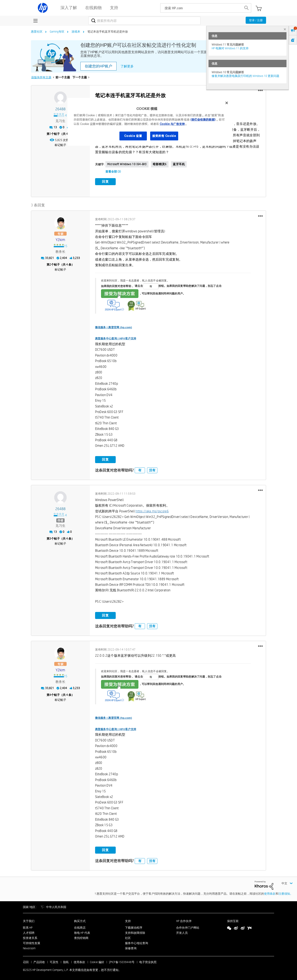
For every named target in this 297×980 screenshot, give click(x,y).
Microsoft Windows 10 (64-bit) (127, 164)
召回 (26, 962)
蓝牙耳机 (179, 164)
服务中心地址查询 (137, 942)
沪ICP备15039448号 (122, 962)
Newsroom (29, 948)
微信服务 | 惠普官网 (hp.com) (114, 327)
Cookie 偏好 (97, 962)
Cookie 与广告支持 (172, 124)
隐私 (66, 962)
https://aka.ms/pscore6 (152, 511)
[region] (150, 122)
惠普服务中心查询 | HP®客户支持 (116, 338)
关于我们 (29, 920)
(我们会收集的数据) (203, 120)
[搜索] (144, 21)
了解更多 (127, 66)
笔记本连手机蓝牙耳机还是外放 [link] (108, 32)
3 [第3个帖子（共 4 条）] (50, 538)
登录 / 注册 (256, 20)
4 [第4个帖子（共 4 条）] (50, 694)
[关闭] (227, 103)
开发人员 (182, 932)
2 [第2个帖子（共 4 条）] (50, 264)
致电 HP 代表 (82, 932)
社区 (128, 937)
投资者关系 (30, 937)
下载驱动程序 (134, 927)
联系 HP (28, 927)
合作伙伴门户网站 (188, 927)
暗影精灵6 (160, 164)
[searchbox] (201, 8)
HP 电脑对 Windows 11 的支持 (230, 48)
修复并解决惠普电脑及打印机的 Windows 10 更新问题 (245, 76)
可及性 (54, 962)
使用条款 (270, 893)
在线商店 (80, 927)
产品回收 (39, 962)
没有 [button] (152, 470)
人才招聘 (29, 932)
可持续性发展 (32, 942)
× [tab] (285, 29)
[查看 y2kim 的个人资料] (61, 239)
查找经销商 (81, 937)
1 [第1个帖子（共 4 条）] (50, 134)
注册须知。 (286, 893)
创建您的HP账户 (98, 66)
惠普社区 (37, 32)
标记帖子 (60, 145)
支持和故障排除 (135, 932)
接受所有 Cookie (164, 136)
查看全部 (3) (113, 172)
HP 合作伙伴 (184, 920)
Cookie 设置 (133, 136)
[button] (260, 91)
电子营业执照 (148, 962)
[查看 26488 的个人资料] (61, 109)
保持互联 (233, 920)
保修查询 (131, 948)
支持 (128, 920)
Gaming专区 (57, 32)
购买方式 (80, 920)
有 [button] (140, 470)
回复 (105, 182)
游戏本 (76, 32)
